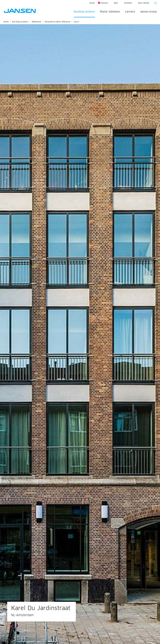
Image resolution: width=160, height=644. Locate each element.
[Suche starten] (155, 4)
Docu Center (144, 3)
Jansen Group (148, 12)
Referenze (36, 22)
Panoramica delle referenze (57, 22)
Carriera (130, 12)
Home (92, 3)
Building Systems (84, 12)
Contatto (128, 3)
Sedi (116, 3)
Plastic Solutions (110, 12)
